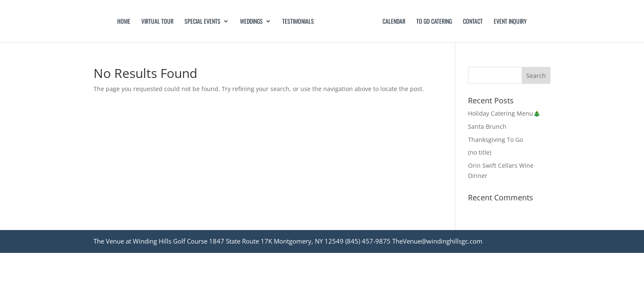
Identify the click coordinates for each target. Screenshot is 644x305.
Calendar (394, 22)
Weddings (251, 22)
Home (124, 22)
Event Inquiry (510, 22)
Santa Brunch (487, 126)
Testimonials (298, 22)
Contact (473, 22)
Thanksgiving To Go (495, 140)
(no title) (480, 152)
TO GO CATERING (434, 22)
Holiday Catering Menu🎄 (504, 113)
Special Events (202, 22)
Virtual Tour (157, 22)
